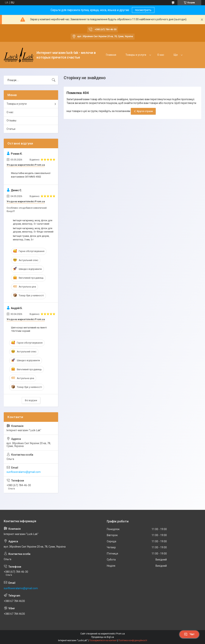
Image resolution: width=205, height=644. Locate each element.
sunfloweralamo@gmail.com (24, 472)
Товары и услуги (136, 55)
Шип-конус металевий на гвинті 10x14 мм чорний (29, 329)
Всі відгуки (31, 400)
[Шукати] (54, 80)
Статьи (11, 129)
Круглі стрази (145, 111)
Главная (111, 55)
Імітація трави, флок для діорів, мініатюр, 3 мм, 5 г (31, 238)
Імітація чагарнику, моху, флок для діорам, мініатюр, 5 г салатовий (33, 222)
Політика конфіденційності (133, 640)
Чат (189, 634)
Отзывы (11, 120)
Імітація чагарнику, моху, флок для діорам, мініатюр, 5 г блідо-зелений (33, 230)
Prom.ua (120, 634)
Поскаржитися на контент (103, 640)
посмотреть (143, 10)
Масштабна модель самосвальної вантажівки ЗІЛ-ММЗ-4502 (31, 175)
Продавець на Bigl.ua (103, 637)
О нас (161, 55)
